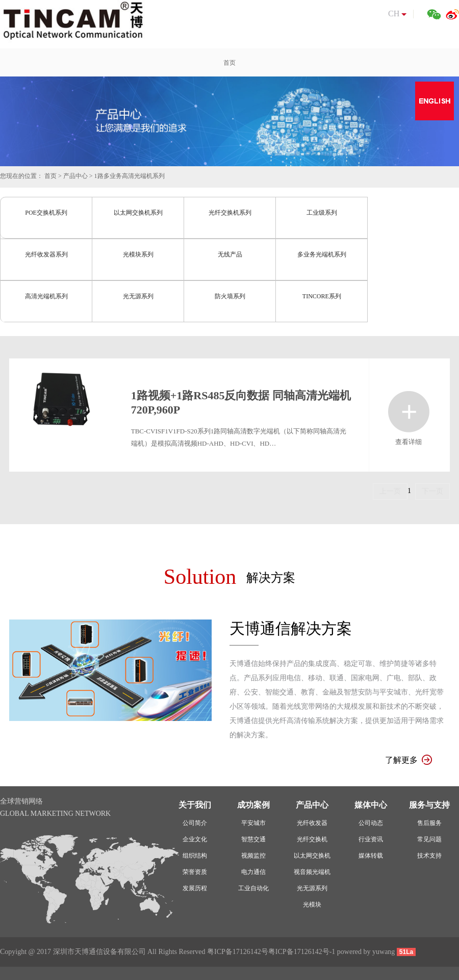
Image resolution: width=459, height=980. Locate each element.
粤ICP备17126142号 (238, 952)
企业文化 (195, 839)
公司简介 (195, 823)
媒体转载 (371, 856)
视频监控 (253, 856)
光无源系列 (138, 296)
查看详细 (409, 412)
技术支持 (429, 856)
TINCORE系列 (322, 296)
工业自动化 (253, 888)
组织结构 (195, 856)
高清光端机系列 (46, 296)
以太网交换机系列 (138, 213)
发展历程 (195, 888)
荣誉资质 (195, 872)
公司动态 (371, 823)
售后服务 (429, 823)
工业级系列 (322, 213)
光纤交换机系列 (230, 213)
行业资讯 (371, 839)
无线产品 (230, 254)
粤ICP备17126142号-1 (302, 952)
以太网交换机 (312, 856)
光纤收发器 (312, 823)
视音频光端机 (312, 872)
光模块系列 (138, 254)
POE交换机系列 (46, 213)
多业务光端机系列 (322, 254)
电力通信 (253, 872)
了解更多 (409, 760)
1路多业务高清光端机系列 (130, 176)
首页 (50, 176)
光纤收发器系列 (46, 254)
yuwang (384, 952)
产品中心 (75, 176)
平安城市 (253, 823)
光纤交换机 (312, 839)
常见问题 (429, 839)
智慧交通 (253, 839)
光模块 (312, 905)
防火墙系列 (230, 296)
